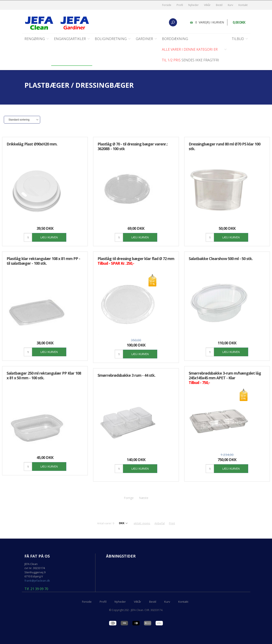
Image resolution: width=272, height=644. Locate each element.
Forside (167, 5)
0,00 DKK (239, 22)
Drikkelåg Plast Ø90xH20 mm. (32, 144)
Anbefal (160, 523)
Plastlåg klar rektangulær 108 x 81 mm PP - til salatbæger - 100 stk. (43, 261)
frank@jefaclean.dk (37, 581)
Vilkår (207, 5)
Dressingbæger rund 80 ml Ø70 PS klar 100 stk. (225, 146)
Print (172, 523)
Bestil (219, 5)
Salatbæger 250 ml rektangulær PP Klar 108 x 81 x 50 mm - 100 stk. (44, 375)
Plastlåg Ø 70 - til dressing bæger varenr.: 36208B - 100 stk (133, 146)
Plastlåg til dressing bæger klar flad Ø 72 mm (136, 261)
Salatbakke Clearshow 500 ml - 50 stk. (221, 259)
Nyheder (193, 5)
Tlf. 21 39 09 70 (36, 589)
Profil (180, 5)
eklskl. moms (142, 523)
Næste (144, 498)
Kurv (230, 5)
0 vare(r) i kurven (210, 22)
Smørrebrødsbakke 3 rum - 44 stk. (126, 375)
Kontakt (243, 5)
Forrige (129, 498)
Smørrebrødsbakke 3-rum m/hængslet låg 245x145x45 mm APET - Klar (225, 378)
